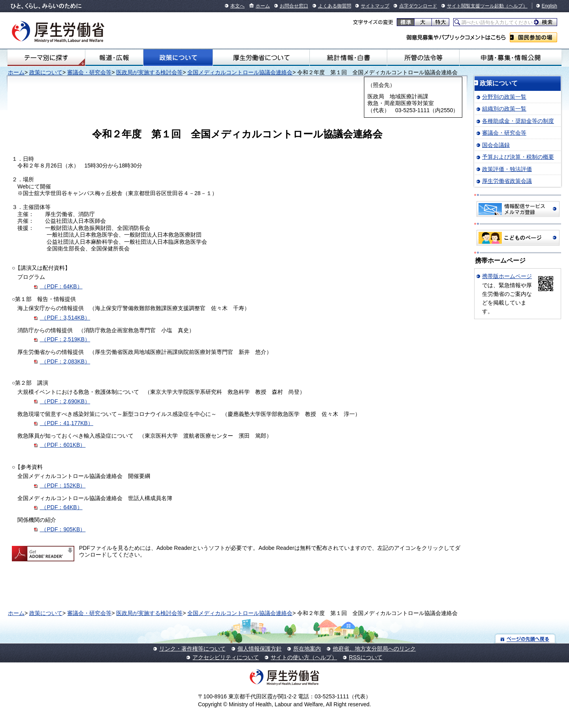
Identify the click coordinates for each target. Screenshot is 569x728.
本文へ (237, 6)
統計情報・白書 (348, 58)
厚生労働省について (261, 58)
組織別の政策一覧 (504, 109)
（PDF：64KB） (58, 286)
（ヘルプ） (516, 6)
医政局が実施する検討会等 (149, 72)
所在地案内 (307, 649)
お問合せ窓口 (294, 6)
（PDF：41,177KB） (64, 423)
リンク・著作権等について (192, 649)
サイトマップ (375, 6)
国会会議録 (496, 145)
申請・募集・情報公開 (511, 58)
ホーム (263, 6)
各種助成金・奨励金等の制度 (518, 121)
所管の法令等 (423, 58)
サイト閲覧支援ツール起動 (475, 6)
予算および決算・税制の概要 (518, 157)
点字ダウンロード (418, 6)
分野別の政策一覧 (504, 97)
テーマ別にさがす (46, 58)
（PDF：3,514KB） (65, 318)
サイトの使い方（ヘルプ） (304, 657)
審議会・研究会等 (89, 72)
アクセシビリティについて (226, 657)
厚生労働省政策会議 (507, 181)
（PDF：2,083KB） (62, 361)
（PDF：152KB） (60, 485)
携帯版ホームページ (507, 276)
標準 (406, 22)
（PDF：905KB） (60, 529)
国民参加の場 (533, 37)
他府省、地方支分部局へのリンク (374, 649)
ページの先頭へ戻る (525, 639)
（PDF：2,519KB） (62, 339)
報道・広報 (114, 58)
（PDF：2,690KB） (62, 401)
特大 (440, 22)
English (549, 6)
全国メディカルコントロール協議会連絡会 (240, 72)
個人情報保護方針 (260, 649)
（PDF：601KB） (60, 445)
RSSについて (366, 657)
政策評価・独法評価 (507, 169)
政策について (178, 58)
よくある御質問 (335, 6)
